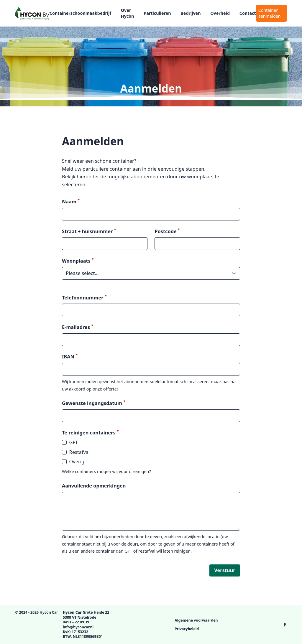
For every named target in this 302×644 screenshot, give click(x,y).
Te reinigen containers (90, 433)
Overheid (220, 13)
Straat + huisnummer (89, 231)
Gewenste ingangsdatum (94, 403)
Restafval (76, 452)
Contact (248, 13)
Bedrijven (191, 13)
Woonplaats (78, 261)
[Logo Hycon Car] (32, 13)
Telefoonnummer (84, 298)
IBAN (70, 356)
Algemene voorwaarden (196, 620)
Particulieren (157, 13)
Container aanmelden (270, 13)
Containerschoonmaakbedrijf (80, 13)
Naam (71, 201)
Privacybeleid (187, 629)
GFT (70, 442)
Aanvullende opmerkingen (94, 486)
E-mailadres (78, 327)
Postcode (167, 231)
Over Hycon (128, 13)
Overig (73, 461)
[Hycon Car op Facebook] (285, 625)
